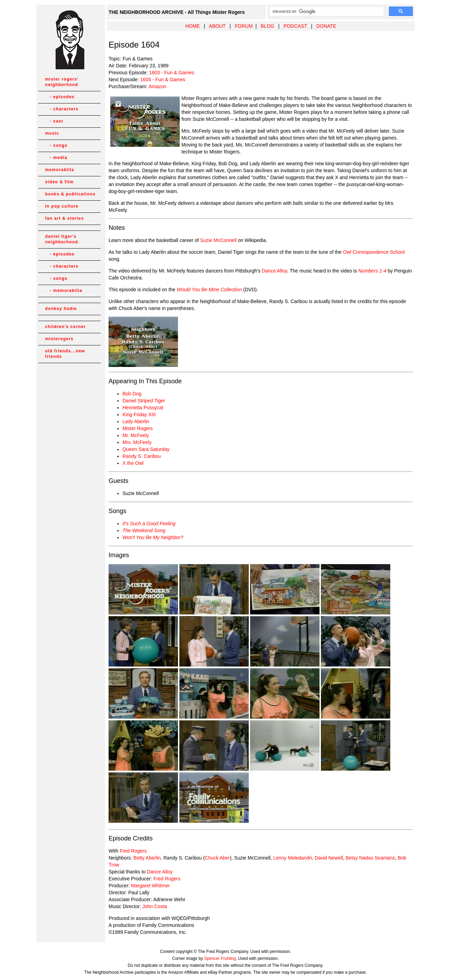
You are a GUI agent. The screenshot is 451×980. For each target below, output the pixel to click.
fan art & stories (65, 218)
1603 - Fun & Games (172, 73)
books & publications (70, 194)
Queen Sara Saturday (146, 449)
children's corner (65, 327)
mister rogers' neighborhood (62, 82)
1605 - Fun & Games (163, 79)
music (52, 133)
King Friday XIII (139, 414)
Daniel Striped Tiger (144, 401)
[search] (326, 11)
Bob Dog (132, 394)
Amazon (157, 86)
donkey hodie (61, 309)
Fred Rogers (133, 851)
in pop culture (62, 206)
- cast (54, 121)
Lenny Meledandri (293, 858)
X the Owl (133, 463)
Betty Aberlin (147, 858)
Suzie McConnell (218, 240)
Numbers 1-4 (372, 271)
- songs (56, 145)
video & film (59, 182)
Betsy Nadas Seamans (370, 858)
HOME (193, 26)
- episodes (60, 97)
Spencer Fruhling (220, 958)
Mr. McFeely (136, 435)
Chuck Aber (217, 858)
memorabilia (60, 170)
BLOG (267, 26)
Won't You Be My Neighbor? (153, 537)
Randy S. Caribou (142, 456)
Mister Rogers (138, 428)
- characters (62, 109)
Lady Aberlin (136, 421)
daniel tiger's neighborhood (62, 239)
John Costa (155, 906)
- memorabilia (64, 291)
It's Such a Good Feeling (149, 523)
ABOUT (217, 26)
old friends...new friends (65, 354)
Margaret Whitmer (151, 886)
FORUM (244, 26)
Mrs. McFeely (137, 442)
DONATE (326, 26)
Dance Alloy (275, 271)
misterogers (59, 339)
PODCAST (295, 26)
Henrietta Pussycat (143, 408)
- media (56, 158)
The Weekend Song (144, 530)
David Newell (329, 858)
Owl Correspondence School (374, 252)
